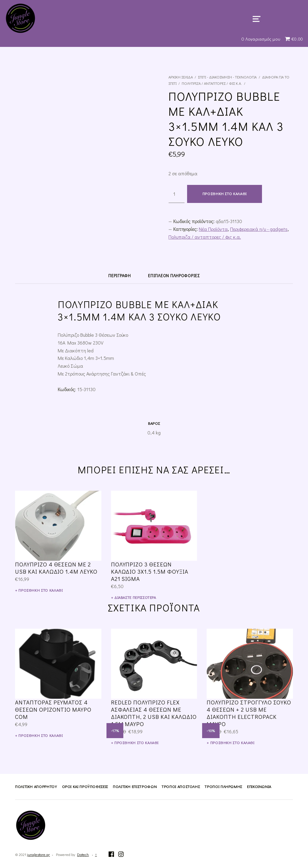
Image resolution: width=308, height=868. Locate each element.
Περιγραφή (119, 276)
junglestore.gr (38, 854)
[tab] (119, 276)
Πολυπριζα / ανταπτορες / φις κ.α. (212, 83)
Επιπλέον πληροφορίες (174, 276)
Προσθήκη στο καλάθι (225, 194)
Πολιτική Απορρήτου (36, 787)
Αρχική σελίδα (181, 77)
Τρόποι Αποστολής (181, 787)
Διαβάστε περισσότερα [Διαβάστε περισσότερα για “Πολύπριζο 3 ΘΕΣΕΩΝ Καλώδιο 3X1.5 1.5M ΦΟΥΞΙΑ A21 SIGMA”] (135, 597)
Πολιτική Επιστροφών (135, 787)
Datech (83, 854)
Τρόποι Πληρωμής (223, 787)
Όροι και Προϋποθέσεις (85, 787)
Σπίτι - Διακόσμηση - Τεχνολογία (227, 77)
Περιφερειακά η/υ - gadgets (259, 229)
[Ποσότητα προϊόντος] (177, 194)
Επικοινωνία (259, 787)
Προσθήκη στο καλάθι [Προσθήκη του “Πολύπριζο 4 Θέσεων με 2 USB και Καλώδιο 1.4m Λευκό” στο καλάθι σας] (40, 590)
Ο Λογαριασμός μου (261, 39)
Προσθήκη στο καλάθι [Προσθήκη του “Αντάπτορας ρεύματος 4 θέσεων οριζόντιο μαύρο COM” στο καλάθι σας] (40, 735)
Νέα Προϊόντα (213, 229)
